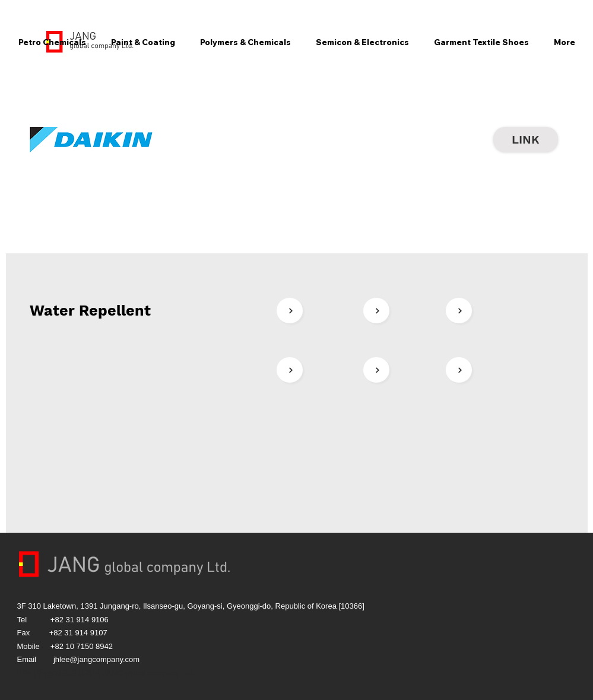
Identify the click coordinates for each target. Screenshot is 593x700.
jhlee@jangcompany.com (96, 659)
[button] (52, 42)
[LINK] (526, 139)
